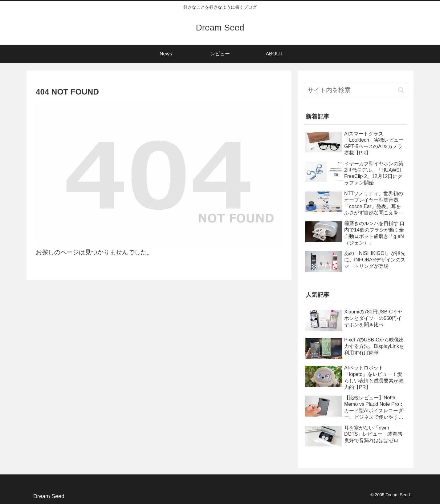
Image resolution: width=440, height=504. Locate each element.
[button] (401, 90)
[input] (356, 90)
